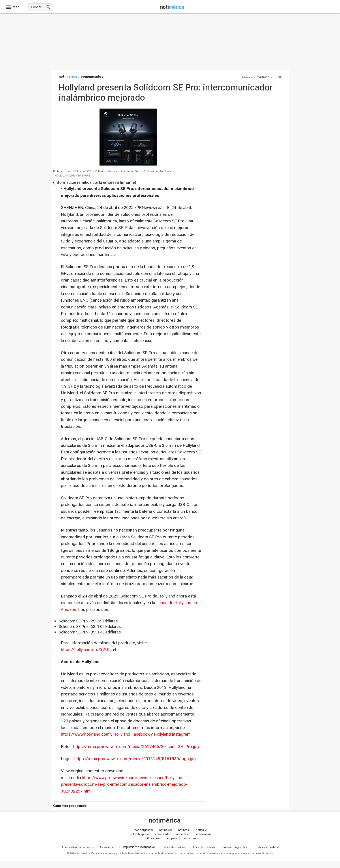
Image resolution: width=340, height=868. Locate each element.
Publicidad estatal (267, 847)
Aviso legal (107, 847)
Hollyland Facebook (131, 734)
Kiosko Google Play (234, 847)
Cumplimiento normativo (137, 847)
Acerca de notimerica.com (78, 847)
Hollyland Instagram (172, 734)
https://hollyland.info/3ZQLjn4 (89, 650)
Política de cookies (173, 847)
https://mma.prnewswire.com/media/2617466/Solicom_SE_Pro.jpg (136, 747)
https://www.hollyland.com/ (86, 734)
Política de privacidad (204, 847)
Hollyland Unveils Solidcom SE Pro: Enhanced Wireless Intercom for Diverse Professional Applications (114, 171)
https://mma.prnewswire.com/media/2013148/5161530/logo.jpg (135, 759)
